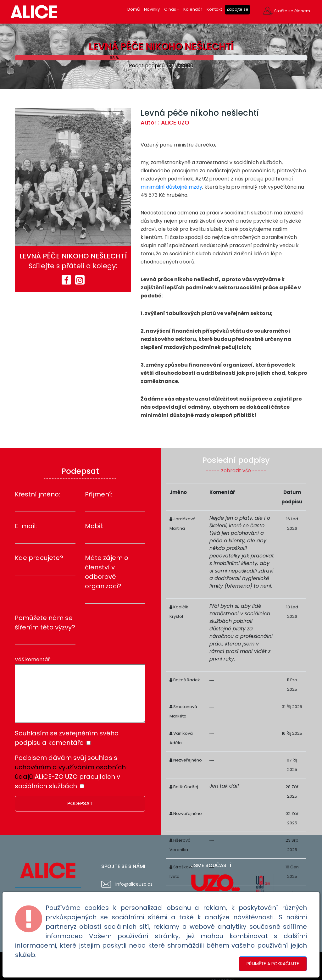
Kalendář (193, 9)
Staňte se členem (292, 11)
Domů (133, 9)
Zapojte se (237, 9)
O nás (170, 9)
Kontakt (214, 9)
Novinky (152, 9)
